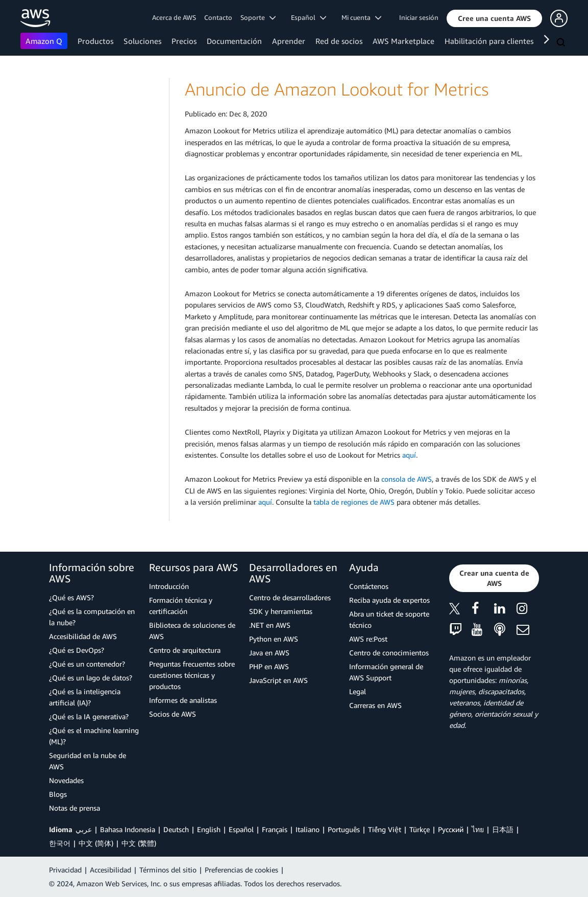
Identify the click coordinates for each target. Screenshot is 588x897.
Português (344, 829)
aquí (409, 455)
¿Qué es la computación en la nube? (92, 617)
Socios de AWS (173, 714)
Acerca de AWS (174, 17)
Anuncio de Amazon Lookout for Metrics (337, 89)
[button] (494, 18)
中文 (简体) (96, 843)
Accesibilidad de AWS (83, 636)
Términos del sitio (168, 870)
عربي (84, 829)
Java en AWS (269, 653)
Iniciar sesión (419, 17)
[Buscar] (562, 43)
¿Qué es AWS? (71, 597)
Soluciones (142, 41)
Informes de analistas (183, 700)
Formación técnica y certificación (181, 606)
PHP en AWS (269, 666)
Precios (184, 41)
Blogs (58, 794)
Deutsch (176, 829)
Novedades (66, 780)
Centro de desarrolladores (290, 597)
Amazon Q (44, 41)
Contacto (218, 17)
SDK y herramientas (281, 611)
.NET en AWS (270, 625)
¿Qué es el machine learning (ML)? (94, 736)
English (209, 829)
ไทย (478, 829)
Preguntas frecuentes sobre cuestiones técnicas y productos (192, 675)
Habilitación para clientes (489, 41)
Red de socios (339, 41)
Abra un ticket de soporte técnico (389, 619)
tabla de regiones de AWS (354, 502)
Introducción (169, 586)
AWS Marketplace (403, 41)
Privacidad (65, 870)
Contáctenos (369, 586)
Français (275, 829)
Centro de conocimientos (389, 653)
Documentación (234, 41)
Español (241, 829)
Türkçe (420, 829)
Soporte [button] (258, 17)
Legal (358, 691)
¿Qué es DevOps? (77, 650)
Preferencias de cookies (241, 870)
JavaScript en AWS (278, 680)
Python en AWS (274, 639)
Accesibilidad (111, 870)
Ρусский (451, 829)
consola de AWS (407, 479)
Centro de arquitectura (185, 650)
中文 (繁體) (139, 843)
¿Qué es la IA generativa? (89, 716)
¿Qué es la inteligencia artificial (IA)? (85, 697)
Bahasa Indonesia (128, 829)
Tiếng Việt (385, 829)
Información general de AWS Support (386, 672)
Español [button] (309, 17)
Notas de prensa (75, 808)
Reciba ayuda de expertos (389, 600)
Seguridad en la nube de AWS (88, 761)
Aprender (289, 41)
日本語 (503, 829)
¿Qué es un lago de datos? (91, 678)
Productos (95, 41)
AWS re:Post (368, 639)
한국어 (60, 843)
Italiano (308, 829)
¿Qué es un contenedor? (87, 664)
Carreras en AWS (375, 705)
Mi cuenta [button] (361, 17)
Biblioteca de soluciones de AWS (192, 631)
